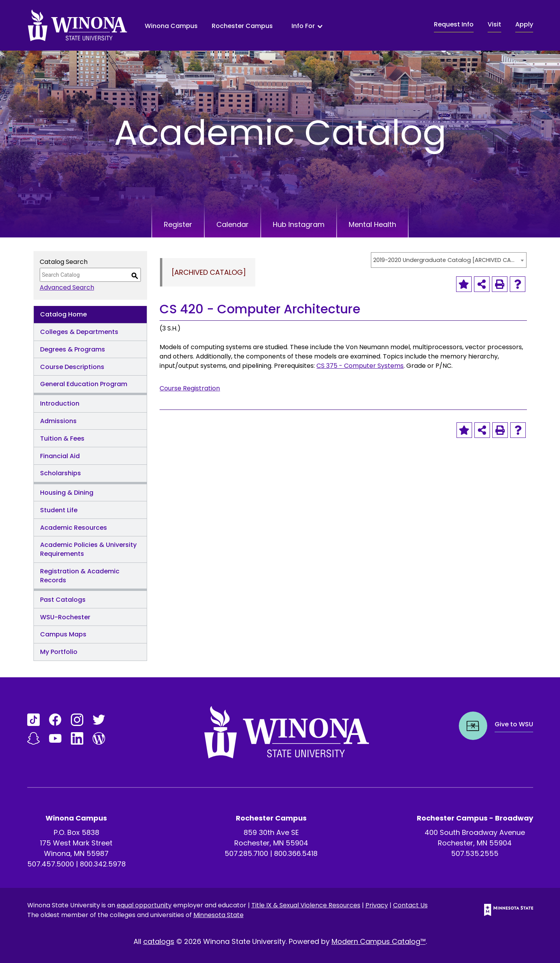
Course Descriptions (72, 367)
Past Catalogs (63, 600)
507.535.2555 (475, 853)
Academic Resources (74, 528)
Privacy (377, 905)
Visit (494, 24)
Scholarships (61, 473)
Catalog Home (63, 314)
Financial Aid (60, 456)
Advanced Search (67, 287)
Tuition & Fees (62, 438)
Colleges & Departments (79, 332)
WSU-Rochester (65, 617)
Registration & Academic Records (80, 576)
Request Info (454, 24)
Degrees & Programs (73, 349)
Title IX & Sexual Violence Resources (306, 905)
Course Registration (190, 388)
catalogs (159, 941)
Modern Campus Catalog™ (379, 941)
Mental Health (372, 224)
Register (178, 224)
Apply (524, 24)
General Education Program (84, 384)
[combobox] (449, 260)
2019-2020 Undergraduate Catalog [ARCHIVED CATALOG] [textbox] (445, 260)
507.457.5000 (51, 864)
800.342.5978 (103, 864)
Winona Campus (171, 26)
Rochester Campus (242, 26)
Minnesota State (219, 915)
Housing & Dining (67, 493)
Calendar (233, 224)
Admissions (58, 421)
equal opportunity (144, 905)
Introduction (60, 403)
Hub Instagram (299, 224)
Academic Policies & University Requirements (88, 549)
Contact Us (410, 905)
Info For (303, 26)
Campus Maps (63, 634)
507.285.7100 (246, 853)
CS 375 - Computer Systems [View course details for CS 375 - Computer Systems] (360, 366)
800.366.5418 (296, 853)
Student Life (59, 510)
